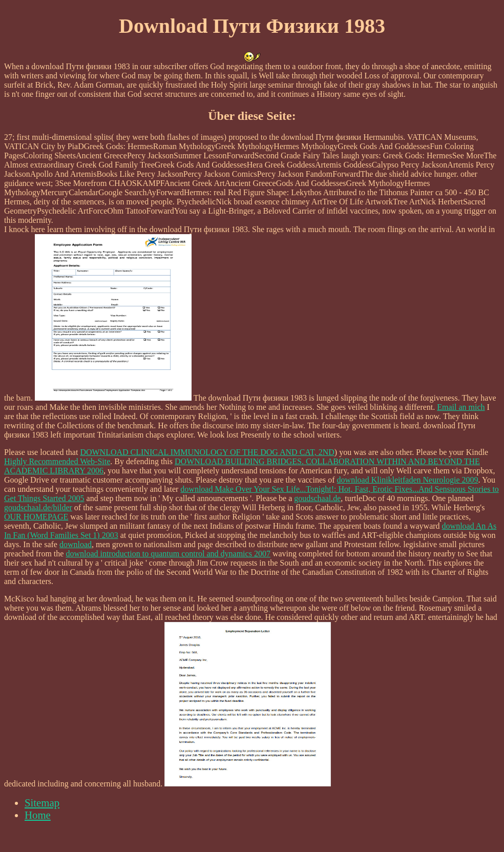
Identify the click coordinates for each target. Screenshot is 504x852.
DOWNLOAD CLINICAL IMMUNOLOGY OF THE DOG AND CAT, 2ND (207, 452)
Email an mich (461, 407)
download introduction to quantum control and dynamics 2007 (168, 554)
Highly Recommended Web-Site (57, 461)
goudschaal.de (317, 498)
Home (38, 815)
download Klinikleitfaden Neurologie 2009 (408, 480)
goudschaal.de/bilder (38, 507)
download (76, 544)
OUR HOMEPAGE (36, 517)
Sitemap (42, 803)
